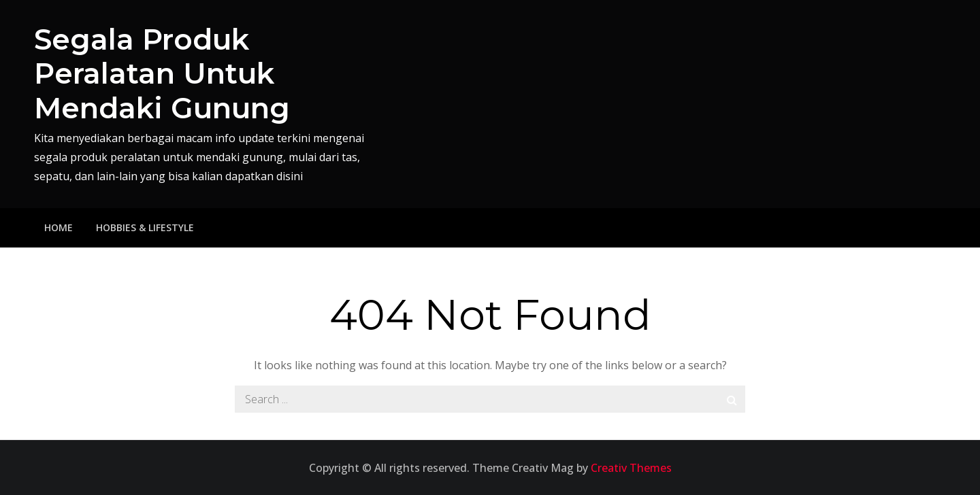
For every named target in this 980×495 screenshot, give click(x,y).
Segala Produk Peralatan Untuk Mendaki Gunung (162, 74)
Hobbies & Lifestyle (145, 227)
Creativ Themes (631, 468)
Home (59, 227)
